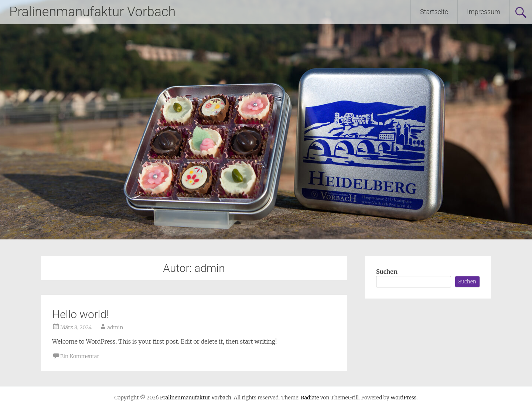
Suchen (387, 272)
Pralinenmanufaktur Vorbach (92, 12)
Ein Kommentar (80, 356)
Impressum (484, 12)
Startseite (434, 12)
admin (115, 327)
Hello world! (81, 314)
